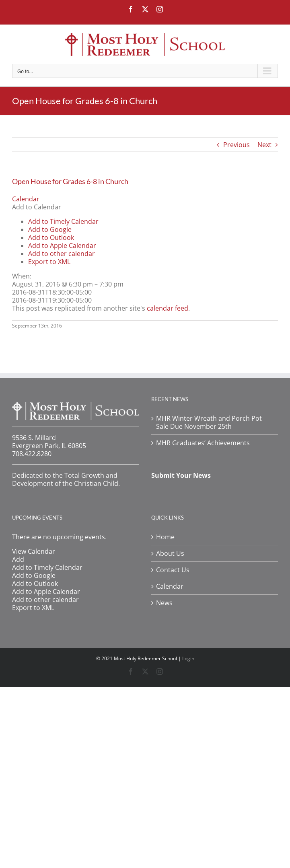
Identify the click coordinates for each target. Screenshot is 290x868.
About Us (170, 553)
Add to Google (50, 229)
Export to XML (49, 262)
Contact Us (173, 570)
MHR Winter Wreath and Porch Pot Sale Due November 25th (209, 422)
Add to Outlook (51, 237)
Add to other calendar (62, 254)
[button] (37, 207)
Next (264, 145)
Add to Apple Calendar (62, 246)
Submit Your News (181, 475)
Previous (237, 145)
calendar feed (168, 308)
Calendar (170, 586)
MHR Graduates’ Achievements (203, 443)
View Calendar (34, 551)
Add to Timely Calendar (63, 221)
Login (188, 658)
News (164, 603)
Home (165, 537)
